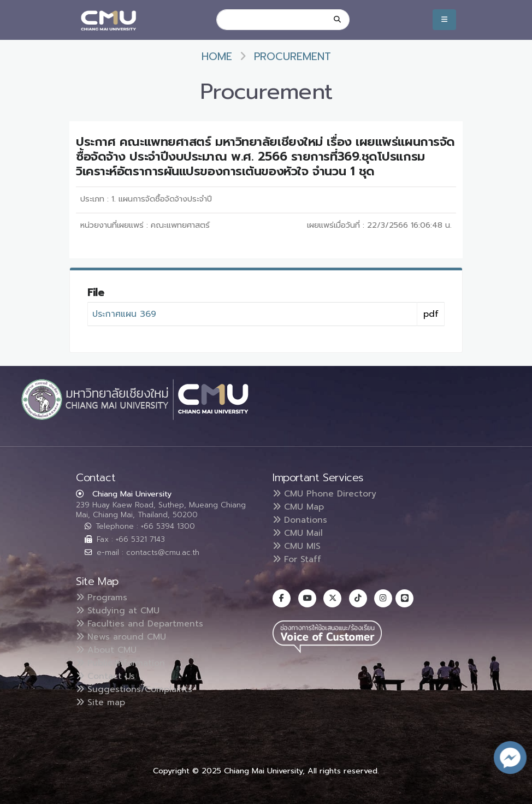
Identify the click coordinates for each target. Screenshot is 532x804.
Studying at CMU (118, 611)
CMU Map (299, 507)
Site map (101, 702)
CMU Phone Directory (325, 494)
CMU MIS (297, 546)
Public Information (121, 663)
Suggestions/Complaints (135, 689)
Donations (300, 520)
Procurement (292, 57)
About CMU (107, 650)
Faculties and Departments (141, 624)
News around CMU (122, 637)
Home (217, 57)
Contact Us (106, 676)
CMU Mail (298, 533)
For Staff (297, 559)
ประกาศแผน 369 (124, 314)
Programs (102, 598)
